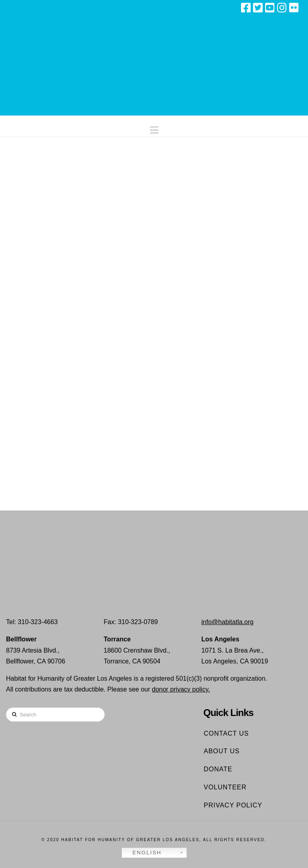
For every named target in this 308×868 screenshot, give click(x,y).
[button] (154, 128)
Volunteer (225, 787)
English (143, 853)
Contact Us (226, 733)
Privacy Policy (233, 805)
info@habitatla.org (227, 622)
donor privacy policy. (181, 689)
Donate (218, 769)
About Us (222, 751)
